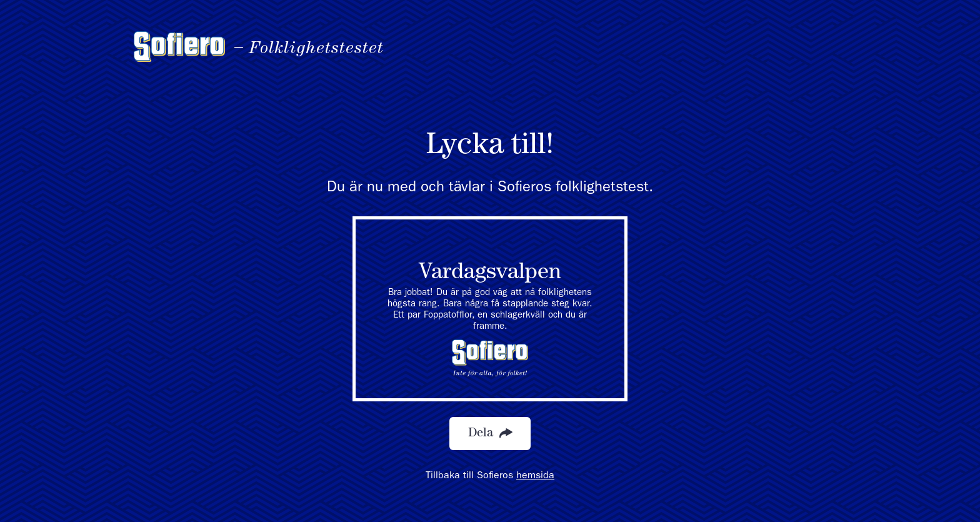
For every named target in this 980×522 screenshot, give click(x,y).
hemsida (535, 476)
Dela (490, 434)
